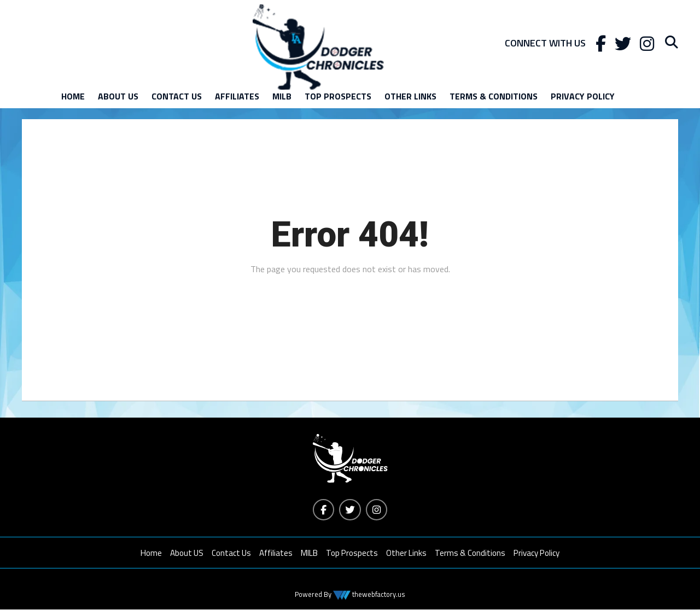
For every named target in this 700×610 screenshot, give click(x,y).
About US (118, 96)
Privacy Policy (583, 96)
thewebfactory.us (378, 595)
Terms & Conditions (494, 96)
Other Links (410, 96)
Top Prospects (338, 96)
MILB (282, 96)
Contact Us (177, 96)
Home (73, 96)
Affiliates (237, 96)
